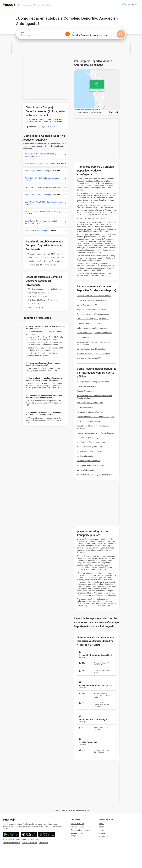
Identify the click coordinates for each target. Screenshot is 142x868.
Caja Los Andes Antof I (86, 337)
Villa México (82, 358)
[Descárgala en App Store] (29, 834)
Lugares (102, 827)
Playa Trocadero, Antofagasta (88, 421)
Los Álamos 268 (95, 358)
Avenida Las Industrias (103, 333)
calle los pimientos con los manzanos (91, 328)
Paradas (102, 833)
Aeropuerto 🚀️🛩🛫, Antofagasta (90, 403)
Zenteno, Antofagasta (85, 470)
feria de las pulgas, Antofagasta (89, 438)
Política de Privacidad (29, 843)
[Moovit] (9, 5)
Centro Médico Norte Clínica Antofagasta (93, 314)
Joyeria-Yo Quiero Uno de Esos (89, 323)
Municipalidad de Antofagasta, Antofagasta (94, 382)
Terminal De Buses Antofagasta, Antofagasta (94, 475)
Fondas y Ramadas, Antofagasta (89, 412)
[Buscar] (121, 34)
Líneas (102, 824)
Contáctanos (44, 843)
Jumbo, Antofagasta (85, 456)
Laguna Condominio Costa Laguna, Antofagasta (95, 417)
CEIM (79, 305)
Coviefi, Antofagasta (85, 407)
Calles (102, 830)
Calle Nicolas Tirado (85, 333)
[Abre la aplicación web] (47, 834)
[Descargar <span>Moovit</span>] (131, 5)
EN (74, 837)
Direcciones (104, 837)
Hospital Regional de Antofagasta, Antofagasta (95, 433)
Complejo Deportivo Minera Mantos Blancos (94, 296)
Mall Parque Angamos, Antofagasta (91, 465)
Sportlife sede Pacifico (100, 349)
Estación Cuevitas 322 (86, 354)
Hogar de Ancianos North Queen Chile (92, 310)
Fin (73, 33)
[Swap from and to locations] (68, 34)
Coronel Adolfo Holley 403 (87, 319)
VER (63, 254)
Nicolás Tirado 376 (90, 305)
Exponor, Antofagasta (85, 391)
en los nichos (104, 319)
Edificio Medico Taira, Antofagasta (90, 451)
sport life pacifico (103, 354)
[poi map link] (97, 92)
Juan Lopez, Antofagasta (87, 386)
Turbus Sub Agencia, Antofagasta (90, 447)
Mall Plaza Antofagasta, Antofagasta (91, 442)
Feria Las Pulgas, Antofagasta (89, 461)
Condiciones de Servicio (11, 843)
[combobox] (42, 35)
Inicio (22, 33)
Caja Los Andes (83, 349)
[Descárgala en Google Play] (11, 834)
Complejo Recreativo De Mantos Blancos (93, 300)
